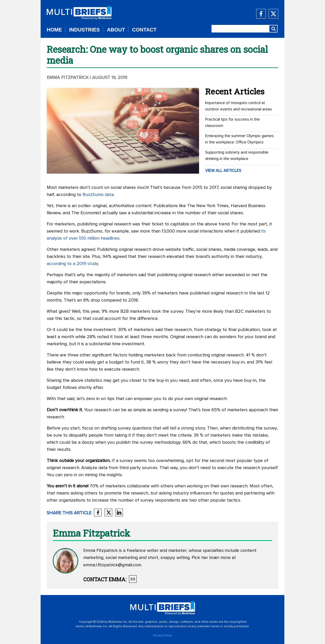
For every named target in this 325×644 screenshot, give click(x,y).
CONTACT (144, 30)
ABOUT (116, 30)
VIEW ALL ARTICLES (223, 171)
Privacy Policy (163, 636)
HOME (54, 30)
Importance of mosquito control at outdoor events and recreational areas (239, 106)
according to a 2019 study (72, 264)
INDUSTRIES (84, 30)
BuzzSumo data (98, 195)
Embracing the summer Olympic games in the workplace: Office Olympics (239, 139)
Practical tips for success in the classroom (232, 122)
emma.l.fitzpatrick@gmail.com (112, 565)
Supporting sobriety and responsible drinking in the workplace (237, 155)
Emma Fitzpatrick (68, 78)
